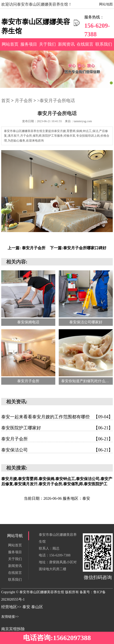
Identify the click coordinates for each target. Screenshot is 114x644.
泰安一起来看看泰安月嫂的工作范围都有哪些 (57, 417)
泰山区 (37, 607)
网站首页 (10, 44)
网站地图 (106, 4)
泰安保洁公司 (57, 450)
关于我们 (47, 44)
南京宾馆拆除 (13, 629)
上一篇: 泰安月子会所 (26, 248)
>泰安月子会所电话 (56, 101)
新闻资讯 (66, 44)
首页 (6, 101)
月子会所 (24, 101)
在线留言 (85, 44)
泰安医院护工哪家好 (57, 428)
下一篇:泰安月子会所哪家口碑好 (78, 248)
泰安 (27, 607)
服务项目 (29, 44)
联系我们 (104, 44)
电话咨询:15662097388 (57, 638)
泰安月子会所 (57, 439)
